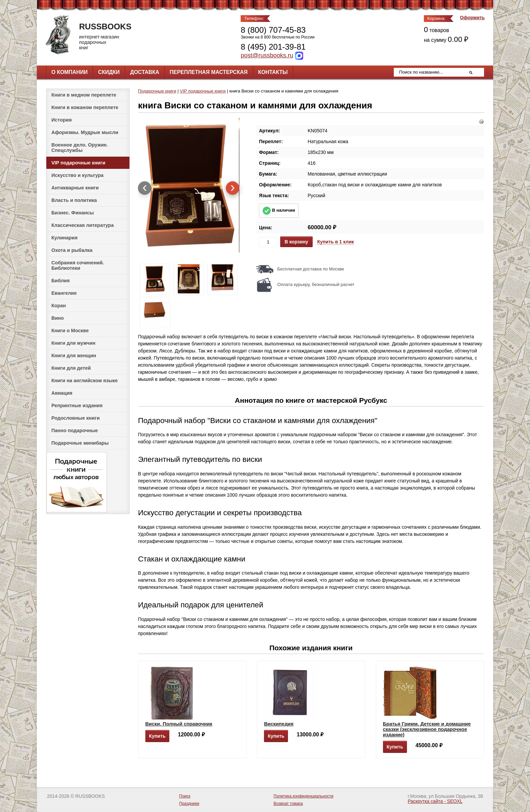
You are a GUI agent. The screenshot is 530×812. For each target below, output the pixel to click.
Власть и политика (74, 200)
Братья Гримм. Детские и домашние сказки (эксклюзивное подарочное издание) (427, 729)
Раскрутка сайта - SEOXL (435, 801)
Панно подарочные (75, 430)
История (62, 120)
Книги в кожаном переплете (85, 107)
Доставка (145, 72)
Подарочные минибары (80, 443)
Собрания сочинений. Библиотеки (78, 265)
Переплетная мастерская (209, 72)
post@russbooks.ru (267, 55)
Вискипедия (279, 724)
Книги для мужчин (73, 343)
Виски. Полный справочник (179, 724)
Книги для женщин (74, 356)
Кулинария (64, 238)
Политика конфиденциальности (303, 796)
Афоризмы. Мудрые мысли (85, 132)
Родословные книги (76, 418)
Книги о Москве (70, 331)
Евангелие (64, 293)
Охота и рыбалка (72, 250)
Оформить (472, 18)
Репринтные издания (77, 405)
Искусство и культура (77, 175)
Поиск (185, 796)
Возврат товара (288, 804)
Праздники (189, 804)
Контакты (273, 72)
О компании (69, 72)
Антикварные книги (75, 188)
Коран (59, 306)
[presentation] (145, 188)
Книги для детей (71, 368)
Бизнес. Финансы (73, 213)
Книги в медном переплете (84, 95)
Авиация (62, 393)
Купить (157, 736)
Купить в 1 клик (336, 242)
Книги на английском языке (85, 381)
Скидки (109, 72)
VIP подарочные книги (78, 163)
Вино (58, 318)
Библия (61, 281)
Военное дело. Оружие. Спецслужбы (80, 148)
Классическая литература (82, 225)
